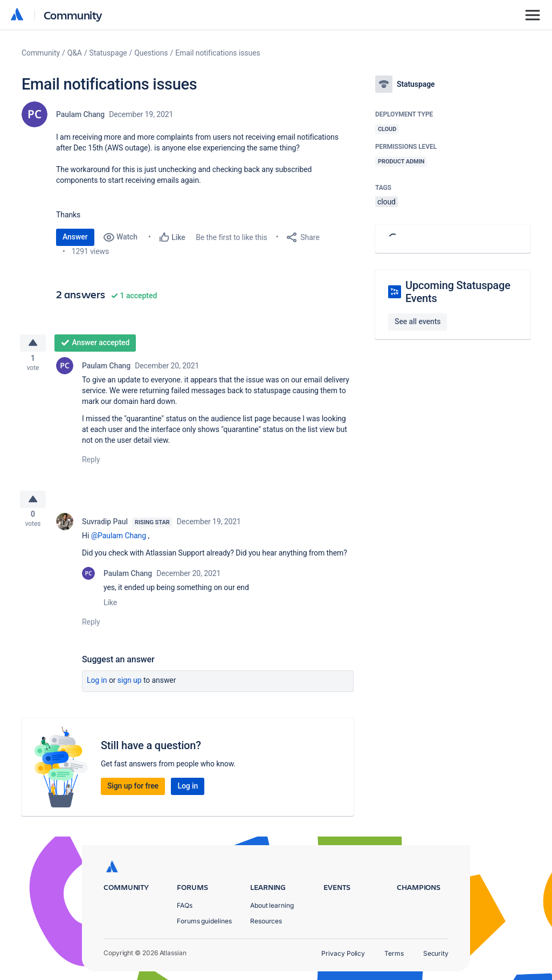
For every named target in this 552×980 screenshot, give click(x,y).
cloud (387, 202)
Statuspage (108, 53)
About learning (272, 905)
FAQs (185, 905)
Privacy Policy (343, 953)
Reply (91, 463)
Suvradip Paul (105, 529)
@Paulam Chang (119, 543)
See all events (418, 321)
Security (436, 953)
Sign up (130, 687)
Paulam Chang (80, 114)
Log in (97, 687)
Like (110, 609)
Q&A (75, 53)
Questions (151, 53)
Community (73, 15)
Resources (266, 921)
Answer (75, 237)
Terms (394, 953)
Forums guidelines (204, 921)
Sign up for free (133, 793)
